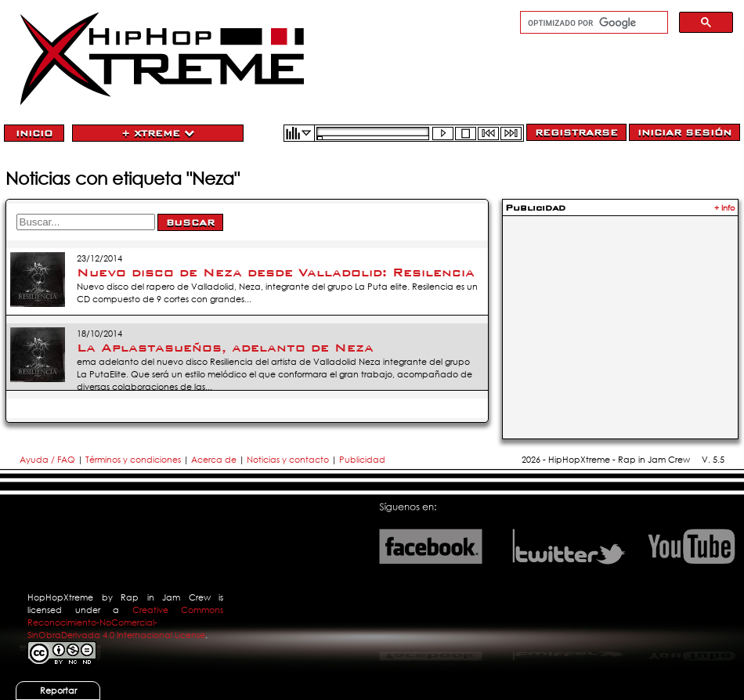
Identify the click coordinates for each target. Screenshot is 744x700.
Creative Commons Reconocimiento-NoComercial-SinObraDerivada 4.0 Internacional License (125, 622)
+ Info (725, 208)
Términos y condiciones (133, 460)
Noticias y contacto (289, 460)
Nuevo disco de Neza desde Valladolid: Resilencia (276, 272)
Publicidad (362, 460)
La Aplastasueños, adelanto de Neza (225, 348)
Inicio (34, 133)
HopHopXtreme (60, 597)
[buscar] (592, 23)
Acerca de (214, 460)
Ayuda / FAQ (49, 460)
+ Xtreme (158, 133)
